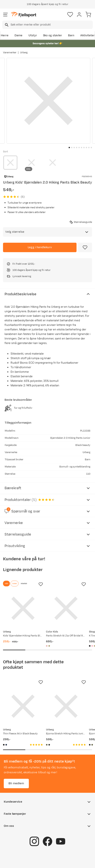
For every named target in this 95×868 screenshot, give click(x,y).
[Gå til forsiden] (24, 15)
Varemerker (10, 53)
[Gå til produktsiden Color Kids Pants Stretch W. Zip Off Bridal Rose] (66, 608)
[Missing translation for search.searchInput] (6, 25)
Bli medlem (16, 783)
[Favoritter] (70, 15)
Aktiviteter (87, 35)
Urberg (24, 53)
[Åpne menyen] (5, 15)
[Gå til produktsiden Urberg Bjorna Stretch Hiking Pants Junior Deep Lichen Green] (66, 706)
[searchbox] (51, 25)
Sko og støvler (53, 35)
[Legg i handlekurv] (40, 247)
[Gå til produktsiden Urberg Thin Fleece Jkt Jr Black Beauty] (23, 706)
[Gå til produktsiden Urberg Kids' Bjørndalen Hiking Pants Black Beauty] (23, 608)
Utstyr (33, 35)
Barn (71, 35)
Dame (18, 35)
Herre (5, 35)
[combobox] (47, 25)
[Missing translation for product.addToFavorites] (85, 247)
